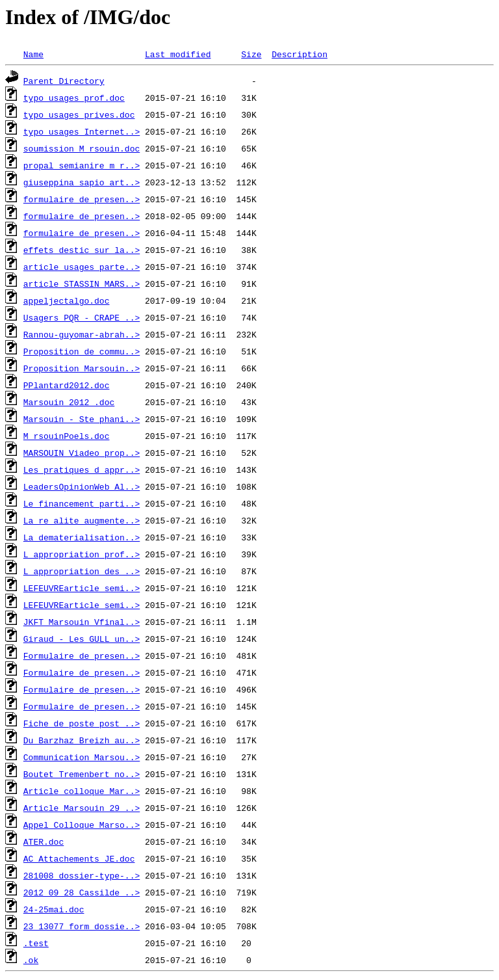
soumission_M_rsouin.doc (82, 148)
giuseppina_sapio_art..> (82, 182)
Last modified (178, 54)
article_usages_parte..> (82, 267)
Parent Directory (64, 81)
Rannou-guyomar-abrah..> (82, 334)
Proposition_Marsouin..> (82, 368)
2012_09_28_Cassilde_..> (82, 892)
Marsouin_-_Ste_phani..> (82, 419)
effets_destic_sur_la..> (82, 250)
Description (300, 54)
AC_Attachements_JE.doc (79, 858)
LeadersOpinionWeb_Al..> (82, 486)
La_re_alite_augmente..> (82, 520)
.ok (31, 960)
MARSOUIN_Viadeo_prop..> (82, 453)
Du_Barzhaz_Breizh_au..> (82, 740)
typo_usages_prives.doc (79, 114)
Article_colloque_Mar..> (82, 791)
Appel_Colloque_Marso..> (82, 825)
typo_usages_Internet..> (82, 131)
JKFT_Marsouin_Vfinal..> (82, 622)
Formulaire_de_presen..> (82, 656)
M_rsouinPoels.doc (67, 436)
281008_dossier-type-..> (82, 875)
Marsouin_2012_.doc (69, 402)
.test (36, 943)
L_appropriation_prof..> (82, 554)
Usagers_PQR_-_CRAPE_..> (82, 317)
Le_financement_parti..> (82, 503)
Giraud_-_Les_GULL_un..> (82, 639)
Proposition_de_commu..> (82, 351)
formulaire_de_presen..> (82, 199)
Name (33, 54)
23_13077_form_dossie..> (82, 926)
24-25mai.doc (54, 909)
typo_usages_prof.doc (74, 98)
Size (251, 54)
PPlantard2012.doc (67, 385)
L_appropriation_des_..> (82, 571)
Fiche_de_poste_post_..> (82, 723)
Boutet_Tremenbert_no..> (82, 774)
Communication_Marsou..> (82, 757)
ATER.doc (44, 841)
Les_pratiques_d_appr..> (82, 470)
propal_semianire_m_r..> (82, 165)
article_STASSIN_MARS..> (82, 284)
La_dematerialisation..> (82, 537)
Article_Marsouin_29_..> (82, 808)
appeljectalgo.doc (67, 300)
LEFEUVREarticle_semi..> (82, 588)
